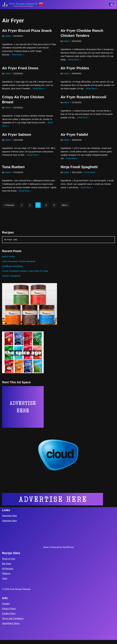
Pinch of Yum (9, 563)
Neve (46, 551)
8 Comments (91, 175)
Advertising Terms (11, 627)
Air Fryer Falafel (74, 136)
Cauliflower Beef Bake (13, 270)
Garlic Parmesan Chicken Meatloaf (19, 265)
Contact (6, 608)
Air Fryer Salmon (17, 136)
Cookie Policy (9, 618)
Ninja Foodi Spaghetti (79, 169)
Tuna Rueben (13, 169)
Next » (66, 208)
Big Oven (7, 568)
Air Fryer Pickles (75, 69)
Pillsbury (6, 578)
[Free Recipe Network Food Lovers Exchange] (23, 5)
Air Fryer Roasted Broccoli (83, 98)
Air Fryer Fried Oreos (20, 69)
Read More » (19, 55)
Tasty (5, 583)
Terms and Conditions (13, 622)
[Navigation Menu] (112, 5)
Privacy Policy (9, 613)
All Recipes (8, 572)
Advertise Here (9, 520)
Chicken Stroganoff (12, 280)
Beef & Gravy (9, 260)
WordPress (68, 551)
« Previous (9, 208)
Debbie (8, 36)
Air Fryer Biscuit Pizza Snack (27, 31)
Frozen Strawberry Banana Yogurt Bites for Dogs (26, 275)
